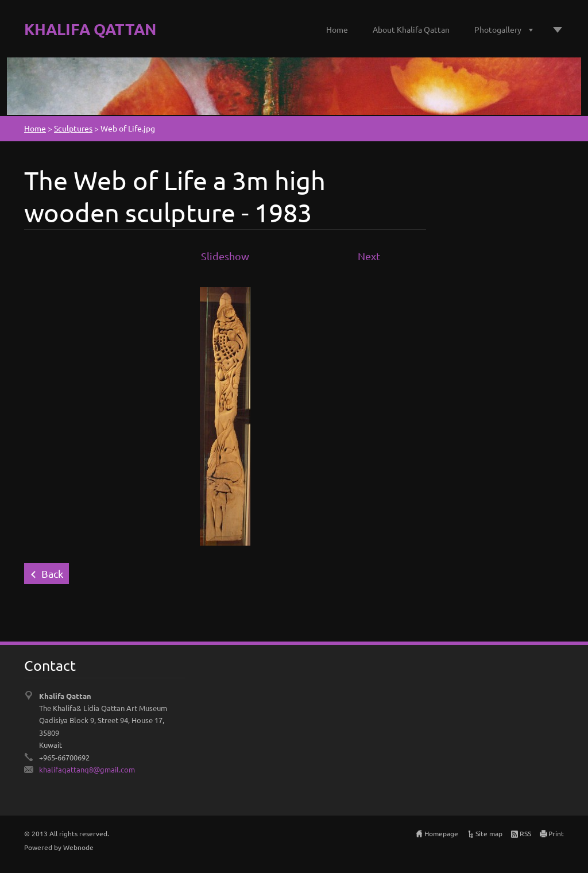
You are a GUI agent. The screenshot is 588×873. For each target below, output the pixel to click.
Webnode (78, 847)
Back (52, 573)
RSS (525, 833)
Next (369, 256)
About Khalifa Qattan (411, 29)
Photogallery (498, 29)
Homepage (441, 833)
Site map (489, 833)
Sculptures (73, 128)
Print (556, 833)
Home (337, 29)
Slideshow (225, 256)
